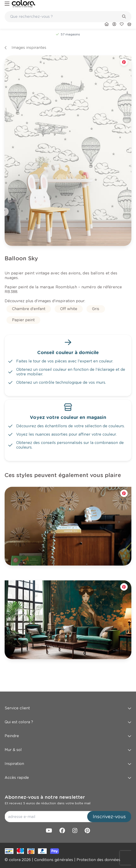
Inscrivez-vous (109, 817)
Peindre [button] (68, 736)
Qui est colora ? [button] (68, 722)
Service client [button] (68, 708)
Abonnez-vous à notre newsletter (45, 797)
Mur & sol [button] (68, 750)
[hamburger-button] (7, 4)
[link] (23, 4)
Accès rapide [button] (68, 778)
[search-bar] (65, 17)
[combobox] (68, 17)
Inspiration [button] (68, 764)
